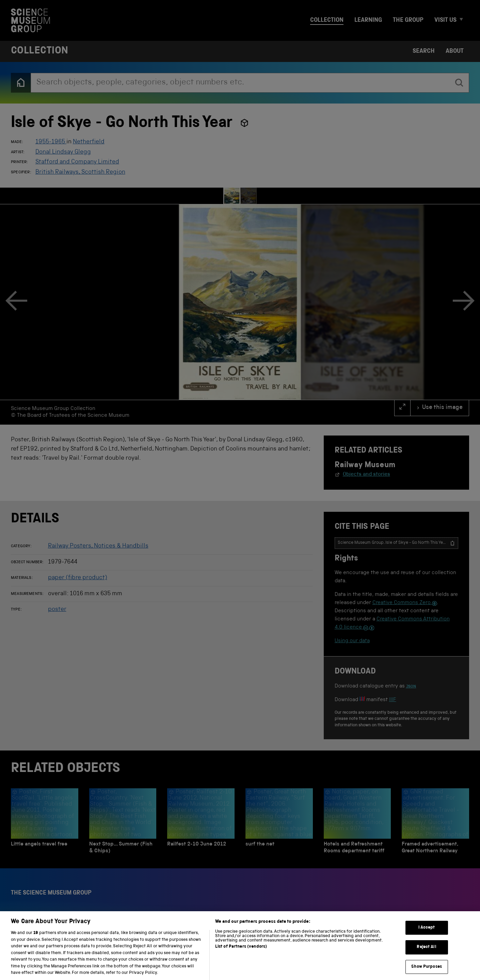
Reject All (426, 954)
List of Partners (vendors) (241, 954)
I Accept (427, 935)
